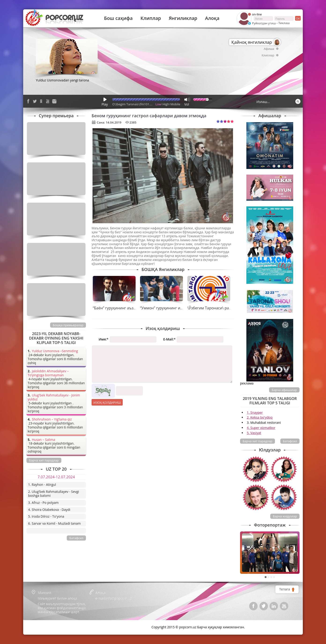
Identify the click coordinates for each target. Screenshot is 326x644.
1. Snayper (255, 412)
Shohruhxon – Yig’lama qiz (52, 419)
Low (158, 104)
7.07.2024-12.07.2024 (56, 477)
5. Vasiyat (254, 433)
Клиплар (151, 18)
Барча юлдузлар (285, 516)
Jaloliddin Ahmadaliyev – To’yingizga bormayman (48, 373)
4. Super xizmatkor (261, 428)
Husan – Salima (43, 440)
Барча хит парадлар (257, 441)
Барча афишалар (284, 390)
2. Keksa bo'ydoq (260, 417)
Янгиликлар (183, 18)
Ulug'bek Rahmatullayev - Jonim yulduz (54, 397)
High (166, 104)
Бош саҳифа (118, 18)
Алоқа (212, 18)
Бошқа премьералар (68, 325)
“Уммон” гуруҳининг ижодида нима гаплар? (180, 308)
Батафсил (290, 441)
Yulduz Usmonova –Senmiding (55, 351)
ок (298, 18)
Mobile (175, 104)
